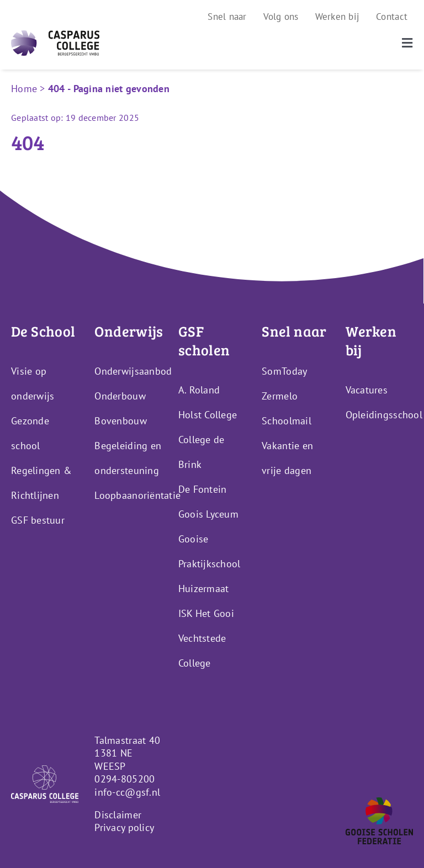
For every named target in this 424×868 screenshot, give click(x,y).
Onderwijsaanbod (133, 371)
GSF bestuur (38, 520)
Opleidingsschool (384, 415)
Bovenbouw (120, 421)
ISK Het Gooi (206, 613)
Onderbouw (120, 396)
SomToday (284, 371)
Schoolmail (287, 421)
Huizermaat (204, 589)
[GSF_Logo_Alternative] (379, 802)
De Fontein (203, 489)
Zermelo (280, 396)
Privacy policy (124, 827)
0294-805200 (124, 779)
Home (24, 89)
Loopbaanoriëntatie (137, 495)
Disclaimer (118, 815)
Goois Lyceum (208, 514)
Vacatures (367, 390)
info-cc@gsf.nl (127, 792)
